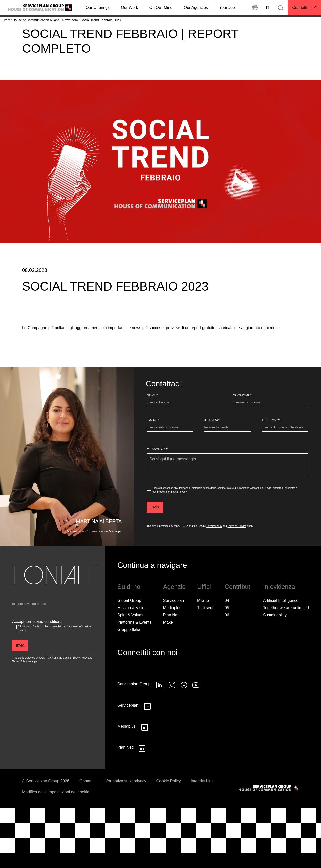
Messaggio (157, 463)
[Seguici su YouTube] (196, 699)
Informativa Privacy (176, 506)
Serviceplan (174, 615)
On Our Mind (161, 7)
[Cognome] (270, 418)
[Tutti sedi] (205, 622)
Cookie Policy (169, 795)
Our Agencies (196, 7)
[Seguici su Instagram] (172, 699)
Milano (203, 615)
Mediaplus (172, 622)
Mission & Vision (132, 622)
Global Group (129, 615)
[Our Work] (129, 8)
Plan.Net (171, 629)
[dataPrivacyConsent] (149, 502)
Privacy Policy (214, 540)
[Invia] (155, 521)
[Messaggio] (227, 479)
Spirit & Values (130, 629)
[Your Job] (227, 8)
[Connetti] (304, 8)
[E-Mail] (170, 442)
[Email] (53, 619)
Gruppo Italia (129, 644)
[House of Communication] (269, 802)
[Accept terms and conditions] (14, 641)
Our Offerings (98, 7)
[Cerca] (281, 8)
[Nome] (184, 418)
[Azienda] (227, 442)
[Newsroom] (70, 20)
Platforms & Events (134, 636)
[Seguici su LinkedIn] (160, 699)
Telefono (271, 434)
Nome (152, 409)
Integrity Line (202, 795)
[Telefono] (285, 442)
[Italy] (7, 20)
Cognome (242, 409)
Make (168, 636)
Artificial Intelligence (281, 615)
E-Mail (153, 434)
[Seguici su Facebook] (184, 699)
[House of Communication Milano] (37, 20)
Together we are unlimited (286, 622)
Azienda (212, 434)
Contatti (86, 795)
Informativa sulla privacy (125, 795)
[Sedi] (255, 8)
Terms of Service (237, 540)
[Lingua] (268, 8)
